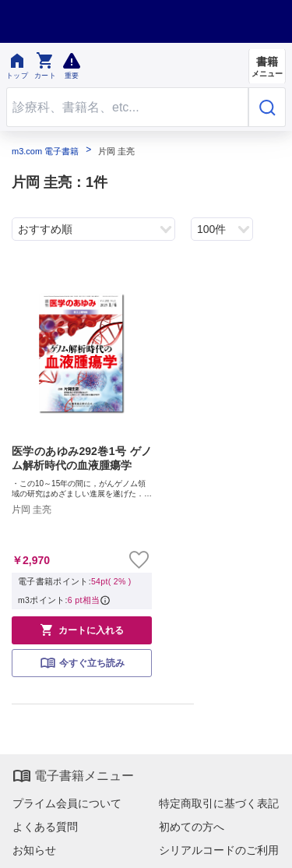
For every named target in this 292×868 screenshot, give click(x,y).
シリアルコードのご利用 (219, 850)
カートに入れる (82, 630)
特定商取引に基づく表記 (219, 803)
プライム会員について (67, 803)
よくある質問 (45, 827)
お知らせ (34, 850)
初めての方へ (192, 827)
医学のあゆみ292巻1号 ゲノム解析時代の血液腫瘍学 (82, 458)
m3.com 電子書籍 (45, 152)
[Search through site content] (127, 107)
